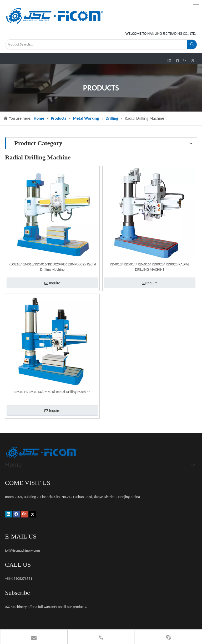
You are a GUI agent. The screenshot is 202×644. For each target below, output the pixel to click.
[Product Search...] (96, 44)
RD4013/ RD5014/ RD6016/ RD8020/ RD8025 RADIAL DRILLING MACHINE (150, 267)
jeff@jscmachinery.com (22, 550)
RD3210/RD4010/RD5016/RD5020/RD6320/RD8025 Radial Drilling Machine (52, 267)
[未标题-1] (42, 452)
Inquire (52, 283)
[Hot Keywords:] (192, 44)
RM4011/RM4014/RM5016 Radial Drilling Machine (52, 392)
